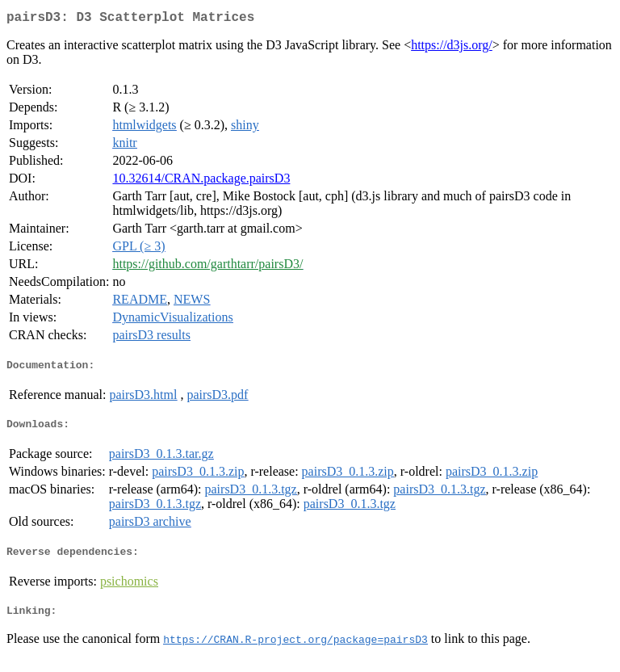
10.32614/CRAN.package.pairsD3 (201, 181)
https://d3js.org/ (452, 48)
